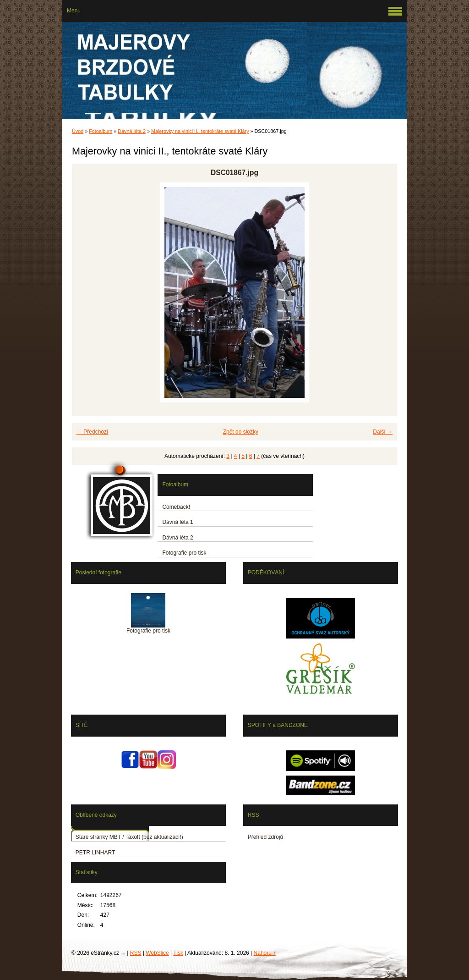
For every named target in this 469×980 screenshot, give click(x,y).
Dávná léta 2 (132, 131)
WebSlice (157, 953)
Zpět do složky (241, 432)
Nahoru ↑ (265, 953)
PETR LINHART (95, 853)
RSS (136, 953)
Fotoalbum (101, 131)
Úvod (78, 131)
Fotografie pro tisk (184, 553)
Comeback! (176, 507)
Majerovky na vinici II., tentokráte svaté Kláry (200, 131)
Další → (383, 432)
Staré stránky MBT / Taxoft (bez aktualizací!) (129, 837)
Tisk (178, 953)
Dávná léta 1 (177, 522)
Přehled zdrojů (265, 837)
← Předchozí (92, 432)
